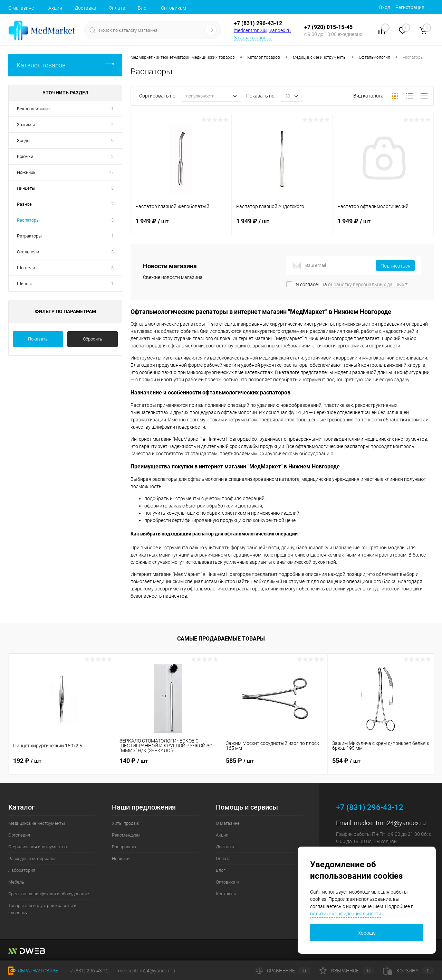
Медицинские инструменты (37, 823)
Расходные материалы (32, 858)
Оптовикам (174, 8)
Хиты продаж (126, 823)
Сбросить (93, 339)
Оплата (117, 8)
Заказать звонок (253, 38)
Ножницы (27, 172)
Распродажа (125, 847)
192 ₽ (27, 761)
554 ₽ (346, 761)
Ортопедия (19, 835)
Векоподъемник (33, 109)
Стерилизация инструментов (38, 847)
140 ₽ (134, 761)
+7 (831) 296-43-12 (258, 23)
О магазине (21, 8)
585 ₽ (240, 761)
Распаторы (28, 220)
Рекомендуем (126, 835)
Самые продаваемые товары (221, 639)
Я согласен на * (352, 284)
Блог (143, 8)
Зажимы (26, 125)
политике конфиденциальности (346, 914)
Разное (24, 204)
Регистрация (410, 7)
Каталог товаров (65, 65)
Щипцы (24, 284)
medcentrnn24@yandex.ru (262, 30)
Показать (38, 339)
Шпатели (26, 268)
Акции (55, 8)
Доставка (85, 8)
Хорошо (367, 933)
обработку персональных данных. (367, 284)
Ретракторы (29, 236)
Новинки (121, 858)
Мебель (16, 882)
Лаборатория (22, 870)
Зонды (24, 141)
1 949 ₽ (181, 225)
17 (111, 172)
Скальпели (28, 252)
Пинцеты (26, 188)
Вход (385, 7)
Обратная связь (33, 971)
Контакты (226, 894)
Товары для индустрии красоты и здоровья (42, 909)
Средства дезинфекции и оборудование (49, 894)
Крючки (25, 156)
